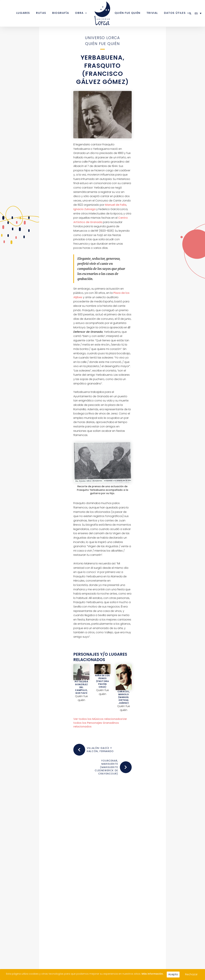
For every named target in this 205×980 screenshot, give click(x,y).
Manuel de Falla (116, 205)
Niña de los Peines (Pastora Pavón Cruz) (102, 681)
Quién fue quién (128, 13)
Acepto (173, 974)
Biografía (61, 13)
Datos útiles (175, 13)
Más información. (152, 974)
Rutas (41, 13)
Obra (79, 13)
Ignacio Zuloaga (84, 209)
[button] (190, 13)
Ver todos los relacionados (98, 719)
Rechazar (191, 974)
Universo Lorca (102, 38)
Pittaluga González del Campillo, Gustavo (81, 687)
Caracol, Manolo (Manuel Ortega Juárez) (124, 697)
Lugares (23, 13)
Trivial (152, 13)
